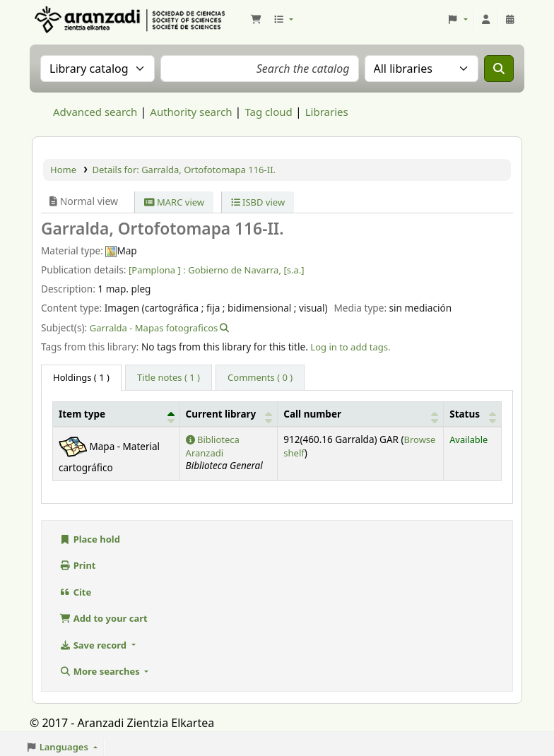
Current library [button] (221, 414)
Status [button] (465, 414)
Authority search (191, 112)
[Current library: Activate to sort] (229, 414)
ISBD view (258, 202)
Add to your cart (104, 618)
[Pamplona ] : (157, 270)
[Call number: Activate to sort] (361, 414)
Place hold (90, 539)
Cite (75, 592)
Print (78, 565)
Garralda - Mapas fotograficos (154, 328)
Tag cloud (268, 112)
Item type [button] (82, 414)
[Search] (499, 69)
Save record (94, 645)
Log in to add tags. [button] (350, 347)
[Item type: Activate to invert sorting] (117, 414)
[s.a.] (294, 270)
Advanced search (95, 112)
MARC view (174, 202)
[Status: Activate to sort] (473, 414)
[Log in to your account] (486, 20)
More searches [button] (101, 671)
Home (63, 170)
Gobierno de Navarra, (235, 270)
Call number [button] (312, 414)
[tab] (169, 378)
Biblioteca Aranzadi (213, 446)
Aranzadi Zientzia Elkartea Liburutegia (68, 20)
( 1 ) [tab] (81, 377)
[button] (256, 20)
